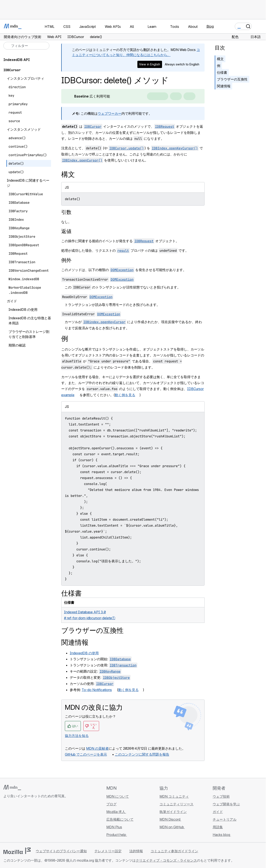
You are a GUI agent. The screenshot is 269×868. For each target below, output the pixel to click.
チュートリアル (225, 819)
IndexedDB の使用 (84, 653)
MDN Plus (114, 827)
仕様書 (222, 72)
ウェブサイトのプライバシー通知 (61, 851)
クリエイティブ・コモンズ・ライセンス (166, 860)
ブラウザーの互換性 (232, 79)
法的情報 (136, 851)
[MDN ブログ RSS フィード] (37, 821)
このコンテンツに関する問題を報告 (142, 754)
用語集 (218, 827)
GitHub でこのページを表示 (86, 754)
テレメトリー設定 (108, 851)
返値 (66, 231)
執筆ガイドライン (173, 812)
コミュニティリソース (176, 804)
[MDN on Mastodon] (29, 821)
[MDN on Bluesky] (14, 821)
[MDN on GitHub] (6, 821)
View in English (150, 64)
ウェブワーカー (110, 113)
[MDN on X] (21, 821)
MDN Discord (170, 819)
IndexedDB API (17, 60)
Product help (117, 835)
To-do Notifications (97, 690)
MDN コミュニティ (174, 796)
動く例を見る (125, 395)
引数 (66, 212)
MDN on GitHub (172, 827)
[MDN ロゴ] (12, 787)
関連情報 (224, 86)
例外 (66, 260)
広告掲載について (120, 819)
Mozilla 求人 (116, 812)
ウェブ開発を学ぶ (226, 804)
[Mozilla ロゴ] (17, 851)
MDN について (118, 796)
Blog (210, 26)
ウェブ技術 (221, 796)
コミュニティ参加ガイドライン (174, 851)
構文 (220, 59)
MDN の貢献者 (97, 748)
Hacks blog (222, 835)
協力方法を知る (77, 736)
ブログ (111, 804)
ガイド (218, 812)
